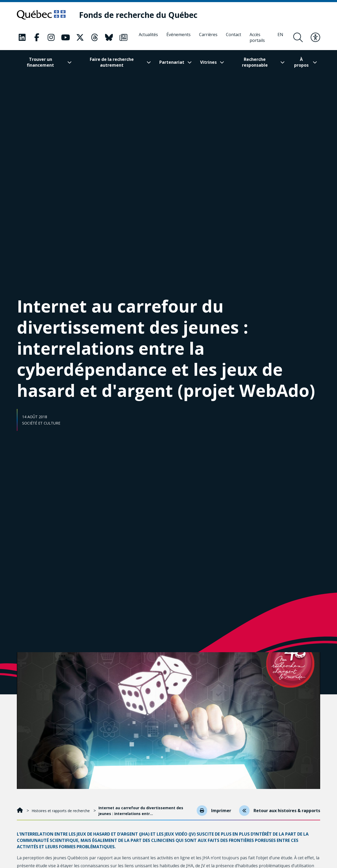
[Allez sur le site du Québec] (41, 15)
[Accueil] (20, 811)
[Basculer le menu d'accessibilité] (315, 37)
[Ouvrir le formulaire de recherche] (298, 37)
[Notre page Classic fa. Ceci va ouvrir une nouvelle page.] (22, 37)
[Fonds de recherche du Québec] (138, 15)
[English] (280, 37)
